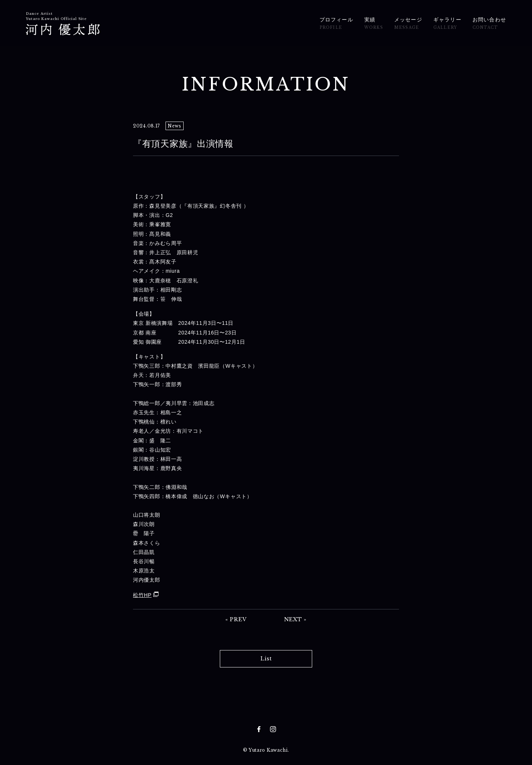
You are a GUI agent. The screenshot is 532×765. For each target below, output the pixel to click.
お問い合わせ (489, 24)
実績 (374, 24)
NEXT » (295, 619)
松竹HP (142, 595)
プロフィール (336, 24)
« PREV (236, 619)
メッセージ (408, 24)
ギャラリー (447, 24)
